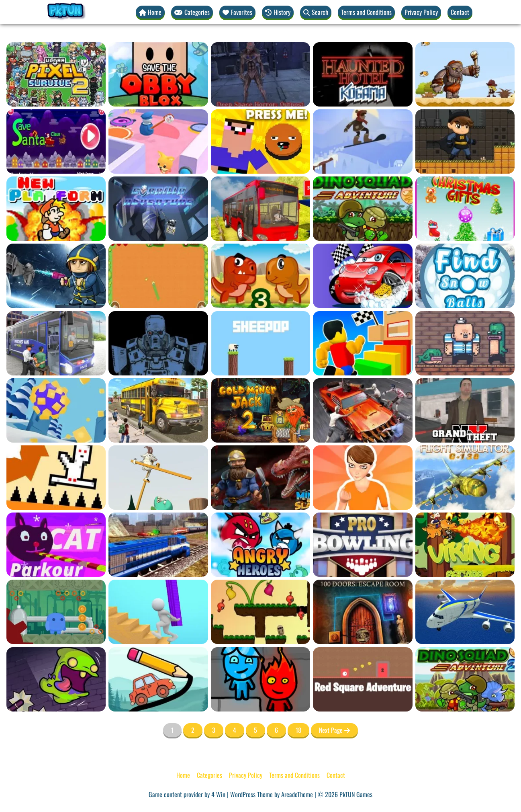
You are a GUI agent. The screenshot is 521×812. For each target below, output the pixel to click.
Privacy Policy (421, 12)
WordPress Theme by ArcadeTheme (272, 794)
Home (183, 775)
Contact (460, 12)
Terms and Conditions (366, 12)
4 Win (218, 794)
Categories (209, 775)
